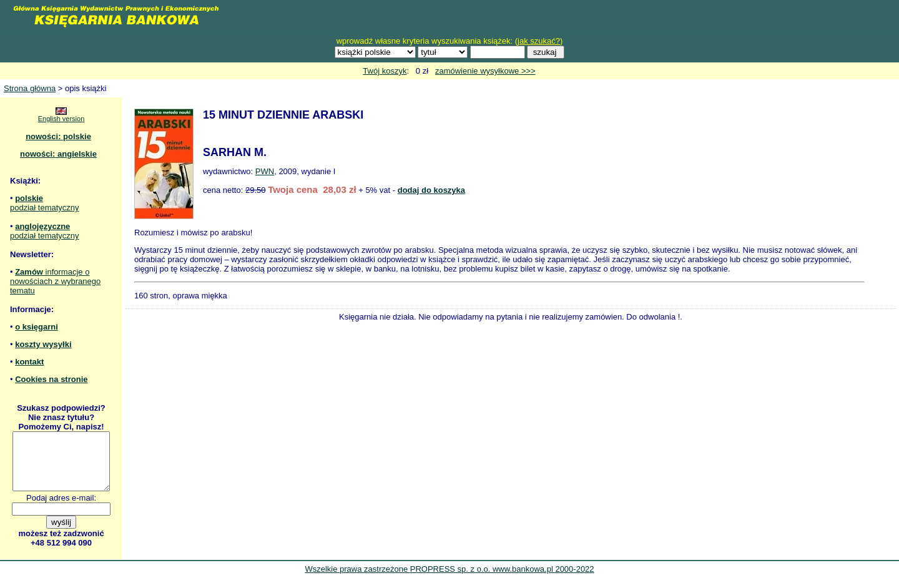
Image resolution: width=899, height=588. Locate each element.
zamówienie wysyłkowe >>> (485, 71)
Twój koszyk (385, 71)
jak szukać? (539, 41)
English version (61, 119)
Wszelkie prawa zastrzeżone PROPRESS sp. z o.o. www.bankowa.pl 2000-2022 (449, 580)
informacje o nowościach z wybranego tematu (55, 281)
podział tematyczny (45, 208)
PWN (265, 171)
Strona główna (30, 88)
